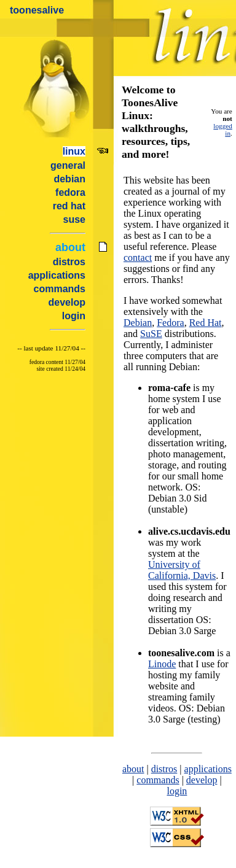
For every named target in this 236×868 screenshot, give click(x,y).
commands (60, 289)
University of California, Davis (182, 570)
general (68, 165)
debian (69, 179)
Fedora (170, 323)
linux (74, 151)
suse (74, 219)
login (74, 316)
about (70, 247)
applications (57, 275)
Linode (162, 664)
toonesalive (37, 10)
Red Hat (206, 323)
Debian (138, 323)
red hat (69, 206)
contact (138, 258)
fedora (70, 192)
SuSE (151, 334)
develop (67, 302)
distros (69, 262)
